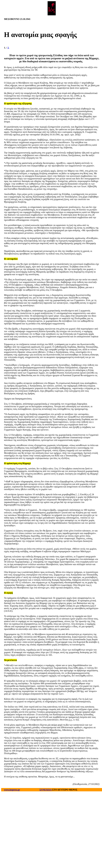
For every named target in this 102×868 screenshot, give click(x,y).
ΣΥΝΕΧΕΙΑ (46, 790)
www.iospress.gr (12, 790)
